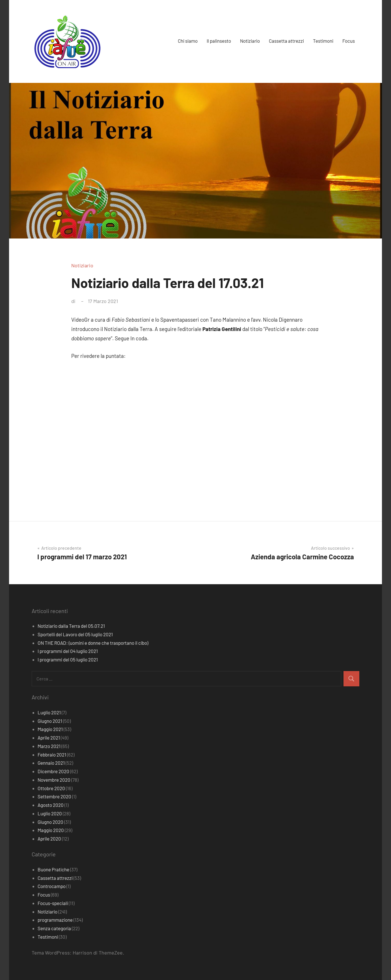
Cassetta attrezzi (286, 41)
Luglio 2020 (50, 813)
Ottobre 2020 (51, 788)
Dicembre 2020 (53, 771)
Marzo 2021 (49, 746)
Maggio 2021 (50, 729)
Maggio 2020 (51, 830)
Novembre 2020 (54, 780)
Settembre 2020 (54, 796)
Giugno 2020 (50, 822)
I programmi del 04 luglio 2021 (68, 651)
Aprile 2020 (49, 839)
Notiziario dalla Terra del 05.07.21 (71, 626)
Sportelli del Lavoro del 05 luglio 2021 (75, 634)
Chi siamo (188, 41)
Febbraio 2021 (52, 755)
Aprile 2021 (49, 738)
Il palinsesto (219, 41)
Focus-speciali (53, 903)
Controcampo (52, 886)
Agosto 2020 (51, 805)
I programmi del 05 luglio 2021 (68, 659)
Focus (349, 41)
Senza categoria (54, 928)
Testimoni (323, 41)
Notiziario (250, 41)
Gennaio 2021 (51, 763)
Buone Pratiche (53, 869)
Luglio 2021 (49, 712)
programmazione (55, 920)
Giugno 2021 (50, 721)
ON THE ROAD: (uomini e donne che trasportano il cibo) (93, 643)
